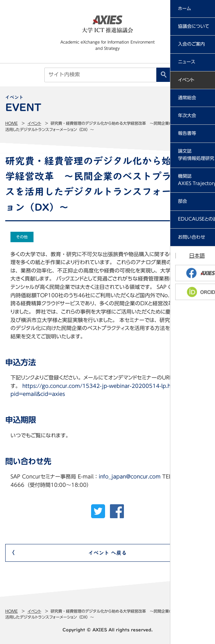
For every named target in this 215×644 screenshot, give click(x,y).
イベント (34, 123)
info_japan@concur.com (130, 477)
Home (12, 123)
